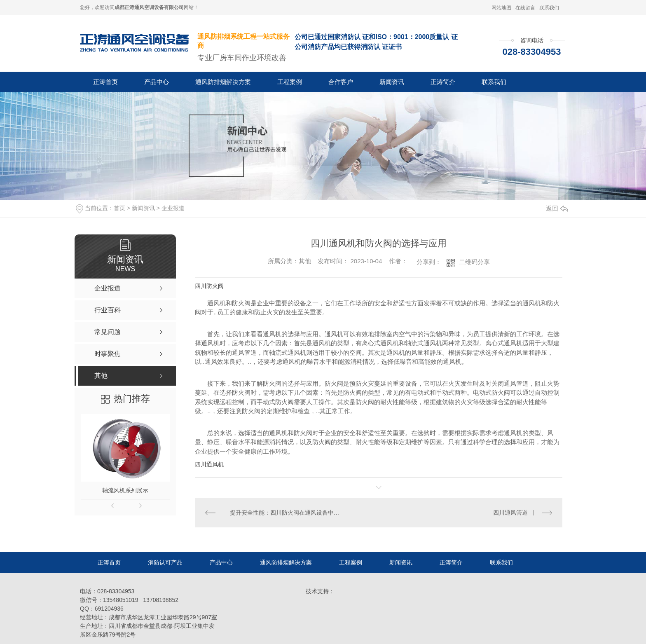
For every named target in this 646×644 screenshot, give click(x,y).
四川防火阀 (209, 286)
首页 (119, 208)
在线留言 (525, 8)
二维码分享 (474, 262)
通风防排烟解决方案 (223, 82)
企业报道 (173, 208)
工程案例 (290, 82)
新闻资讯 (392, 82)
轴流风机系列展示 (125, 490)
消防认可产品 (165, 562)
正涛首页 (105, 82)
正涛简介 (443, 82)
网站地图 (501, 8)
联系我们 (549, 8)
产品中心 (157, 82)
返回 (557, 208)
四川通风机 (209, 464)
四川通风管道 (510, 513)
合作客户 (341, 82)
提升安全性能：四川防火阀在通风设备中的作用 (287, 513)
